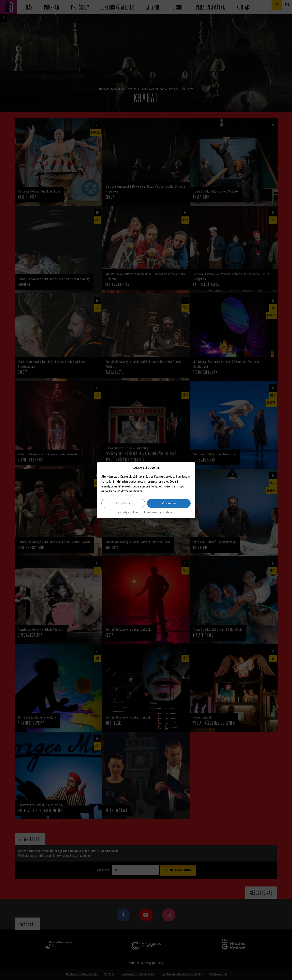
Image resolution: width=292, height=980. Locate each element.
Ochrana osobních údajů (156, 512)
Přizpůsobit (123, 503)
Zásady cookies (128, 512)
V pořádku (169, 503)
